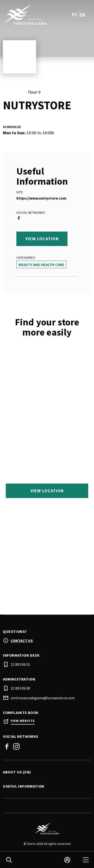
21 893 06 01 (20, 664)
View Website (23, 721)
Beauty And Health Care (41, 265)
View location (42, 239)
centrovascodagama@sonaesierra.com (43, 698)
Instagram (16, 746)
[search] (9, 860)
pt (74, 15)
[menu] (86, 860)
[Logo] (47, 829)
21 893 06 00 (20, 688)
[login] (67, 860)
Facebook (7, 746)
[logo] (25, 14)
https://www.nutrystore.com (41, 198)
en (82, 15)
